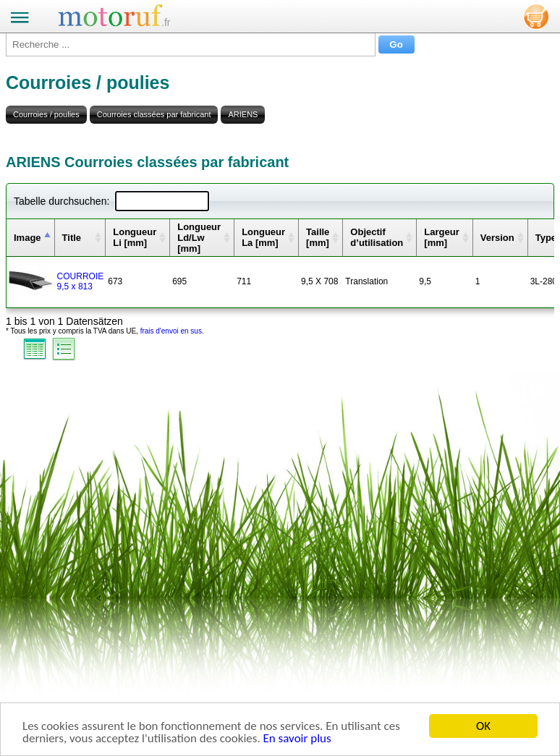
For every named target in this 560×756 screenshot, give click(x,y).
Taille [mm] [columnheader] (318, 237)
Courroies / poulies (46, 114)
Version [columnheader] (497, 238)
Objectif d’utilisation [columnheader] (377, 237)
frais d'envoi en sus (171, 331)
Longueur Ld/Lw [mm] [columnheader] (199, 238)
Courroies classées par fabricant (154, 114)
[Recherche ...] (191, 44)
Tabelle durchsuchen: (111, 201)
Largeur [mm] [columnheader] (441, 237)
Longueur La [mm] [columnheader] (263, 237)
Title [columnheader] (72, 238)
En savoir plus (297, 739)
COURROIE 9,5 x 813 (81, 281)
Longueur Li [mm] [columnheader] (135, 237)
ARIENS (243, 114)
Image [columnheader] (27, 238)
